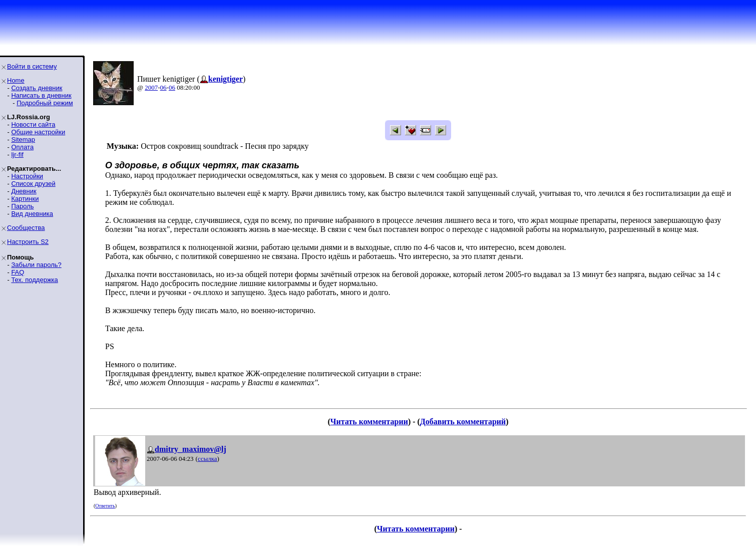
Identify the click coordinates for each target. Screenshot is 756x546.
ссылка (208, 459)
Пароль (22, 206)
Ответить (105, 506)
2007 (151, 87)
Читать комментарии (369, 422)
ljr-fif (17, 155)
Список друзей (33, 184)
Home (16, 80)
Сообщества (26, 228)
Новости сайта (33, 124)
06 (163, 87)
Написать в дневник (41, 95)
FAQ (18, 272)
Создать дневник (37, 88)
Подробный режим (45, 103)
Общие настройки (38, 132)
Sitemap (23, 140)
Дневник (24, 191)
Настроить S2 (28, 242)
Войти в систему (32, 66)
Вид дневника (32, 214)
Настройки (27, 176)
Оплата (22, 147)
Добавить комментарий (463, 422)
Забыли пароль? (36, 265)
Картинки (25, 199)
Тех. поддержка (34, 280)
